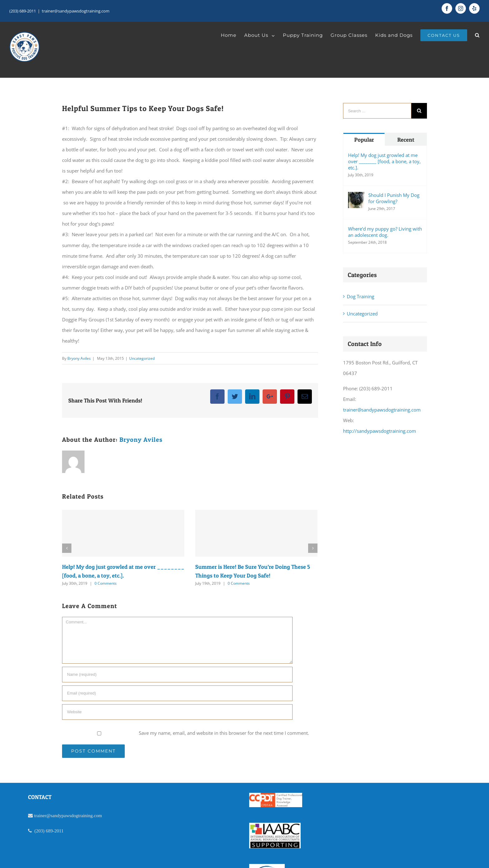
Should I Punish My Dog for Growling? (394, 198)
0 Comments (106, 583)
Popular (364, 140)
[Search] (477, 35)
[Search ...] (377, 111)
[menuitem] (232, 35)
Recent (406, 140)
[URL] (177, 712)
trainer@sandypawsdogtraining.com (76, 11)
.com (97, 815)
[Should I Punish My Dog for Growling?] (356, 200)
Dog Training (361, 296)
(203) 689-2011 (23, 11)
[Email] (177, 693)
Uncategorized (142, 358)
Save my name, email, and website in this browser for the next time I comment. (224, 733)
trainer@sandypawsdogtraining (63, 815)
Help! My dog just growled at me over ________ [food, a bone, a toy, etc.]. (384, 161)
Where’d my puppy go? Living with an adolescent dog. (385, 232)
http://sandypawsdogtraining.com (380, 431)
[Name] (177, 675)
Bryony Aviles (79, 358)
